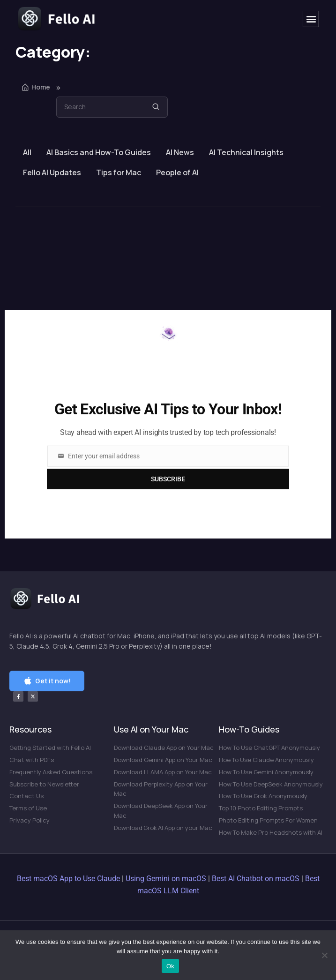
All (27, 152)
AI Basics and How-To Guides (99, 152)
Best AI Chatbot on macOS (256, 879)
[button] (311, 19)
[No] (324, 955)
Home (36, 87)
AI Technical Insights (246, 152)
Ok (170, 966)
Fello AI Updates (52, 172)
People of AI (177, 172)
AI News (180, 152)
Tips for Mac (119, 172)
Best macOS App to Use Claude (68, 879)
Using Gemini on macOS (166, 879)
